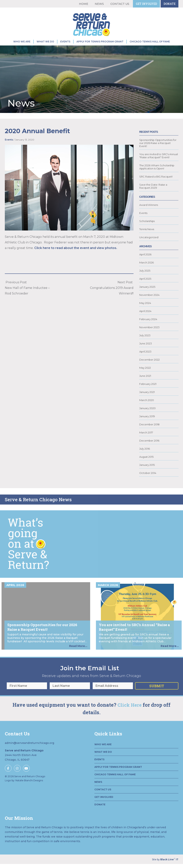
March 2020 (147, 412)
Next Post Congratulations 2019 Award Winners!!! (112, 294)
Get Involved (146, 4)
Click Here (130, 721)
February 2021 (148, 396)
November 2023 (149, 340)
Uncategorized (149, 250)
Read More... (78, 662)
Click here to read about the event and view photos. (76, 254)
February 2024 (148, 331)
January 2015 (147, 477)
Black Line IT (169, 859)
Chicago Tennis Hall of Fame (150, 42)
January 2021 (147, 404)
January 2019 (147, 429)
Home (84, 4)
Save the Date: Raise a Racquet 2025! (153, 198)
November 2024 (149, 307)
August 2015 (146, 469)
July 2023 (145, 348)
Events (65, 42)
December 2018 (149, 437)
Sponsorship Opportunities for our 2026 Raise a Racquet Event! (158, 155)
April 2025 (145, 291)
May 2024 (145, 315)
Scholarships (147, 233)
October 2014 (148, 485)
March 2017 (146, 445)
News (99, 4)
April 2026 (145, 267)
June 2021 (145, 388)
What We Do (45, 42)
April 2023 (145, 364)
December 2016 (149, 453)
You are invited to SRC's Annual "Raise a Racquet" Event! (159, 168)
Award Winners (149, 217)
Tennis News (147, 241)
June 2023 (146, 356)
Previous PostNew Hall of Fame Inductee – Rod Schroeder (27, 294)
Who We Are (22, 42)
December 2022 (149, 372)
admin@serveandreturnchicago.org (29, 759)
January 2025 (147, 299)
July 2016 (145, 461)
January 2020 (147, 421)
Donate (170, 4)
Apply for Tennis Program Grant (100, 42)
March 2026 (146, 275)
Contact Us (120, 4)
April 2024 (145, 323)
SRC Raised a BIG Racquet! (156, 189)
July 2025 (145, 283)
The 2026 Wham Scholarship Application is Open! (157, 179)
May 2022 (145, 380)
